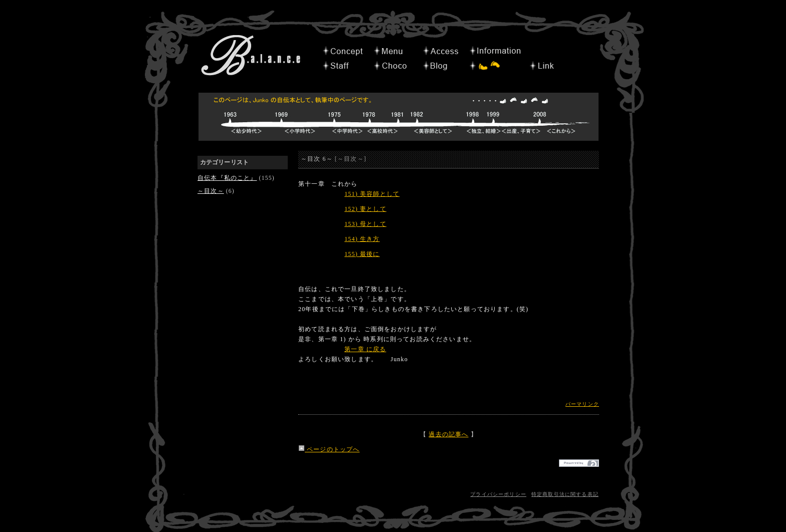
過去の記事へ (448, 435)
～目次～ (211, 191)
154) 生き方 (362, 239)
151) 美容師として (372, 194)
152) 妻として (365, 209)
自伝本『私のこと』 (227, 178)
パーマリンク (582, 404)
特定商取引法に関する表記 (565, 494)
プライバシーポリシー (498, 494)
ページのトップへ (329, 450)
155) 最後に (362, 254)
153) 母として (365, 224)
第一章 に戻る (365, 349)
